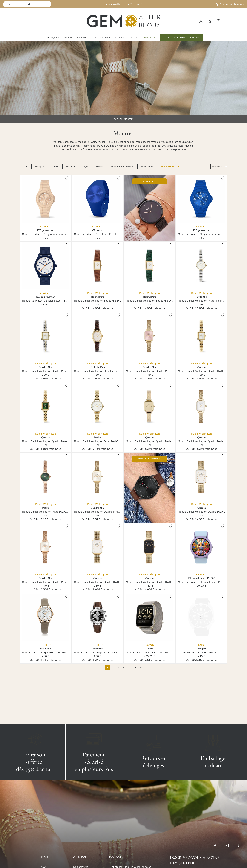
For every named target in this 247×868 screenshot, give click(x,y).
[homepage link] (123, 21)
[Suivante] (135, 668)
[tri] (219, 166)
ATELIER (120, 38)
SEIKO (63, 149)
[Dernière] (141, 668)
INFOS (45, 857)
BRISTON (160, 146)
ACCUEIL (118, 119)
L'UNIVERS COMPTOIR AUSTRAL (181, 38)
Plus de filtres (171, 167)
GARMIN (93, 149)
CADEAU (134, 38)
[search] (29, 4)
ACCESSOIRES (102, 38)
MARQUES (53, 38)
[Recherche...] (14, 4)
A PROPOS (80, 857)
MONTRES (83, 38)
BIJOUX (68, 38)
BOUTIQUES (116, 857)
